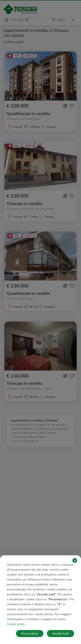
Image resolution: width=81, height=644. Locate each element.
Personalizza (30, 634)
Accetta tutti (60, 634)
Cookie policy (16, 624)
